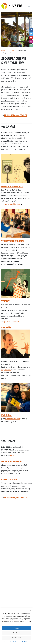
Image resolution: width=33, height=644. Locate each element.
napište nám (6, 370)
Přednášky (7, 327)
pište (12, 455)
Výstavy (5, 301)
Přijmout (17, 628)
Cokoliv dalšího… (11, 479)
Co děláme (11, 51)
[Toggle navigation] (29, 6)
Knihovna (6, 415)
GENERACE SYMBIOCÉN (12, 186)
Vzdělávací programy (13, 241)
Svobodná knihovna (13, 419)
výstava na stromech (11, 322)
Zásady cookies (8, 642)
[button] (30, 610)
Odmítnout (17, 633)
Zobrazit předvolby (16, 638)
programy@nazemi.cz (16, 115)
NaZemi (4, 51)
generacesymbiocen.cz (12, 204)
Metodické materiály (12, 461)
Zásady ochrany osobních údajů (20, 642)
